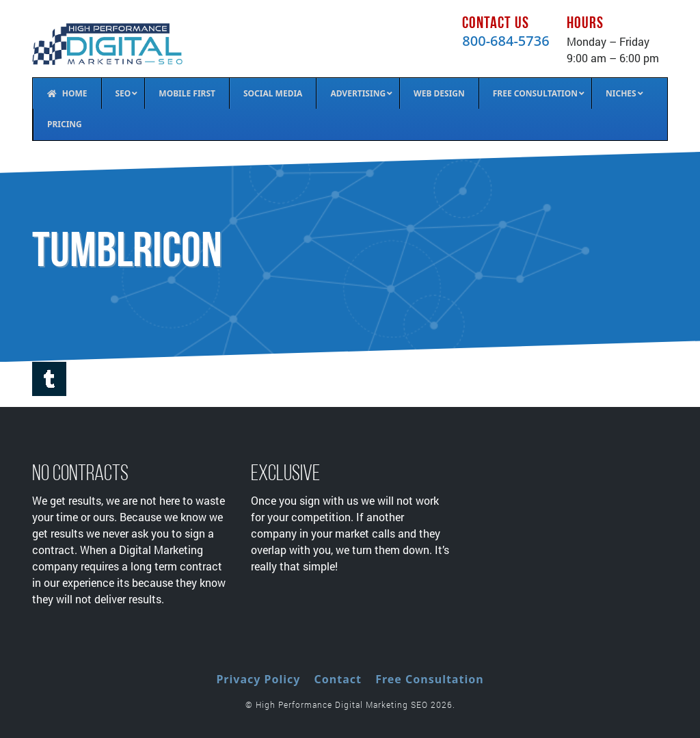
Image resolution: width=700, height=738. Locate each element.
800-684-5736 (506, 41)
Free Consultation (429, 679)
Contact (338, 679)
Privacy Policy (258, 679)
